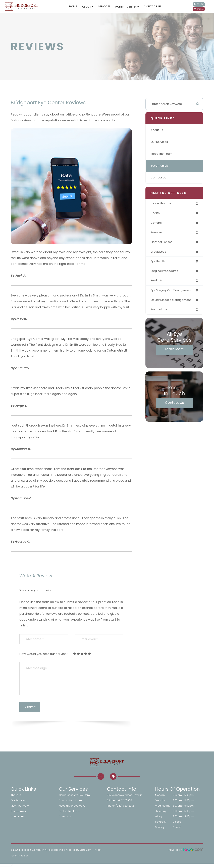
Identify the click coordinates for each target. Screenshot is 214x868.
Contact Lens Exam (71, 805)
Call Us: (189, 4)
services (157, 237)
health (155, 218)
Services (89, 9)
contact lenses (162, 247)
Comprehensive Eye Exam (75, 799)
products (157, 287)
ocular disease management (172, 306)
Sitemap (24, 860)
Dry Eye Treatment (70, 815)
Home (58, 9)
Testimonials (160, 170)
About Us (157, 134)
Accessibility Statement (78, 854)
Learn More (174, 356)
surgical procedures (165, 277)
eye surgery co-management (173, 296)
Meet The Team (162, 158)
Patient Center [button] (112, 9)
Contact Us (137, 9)
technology (159, 316)
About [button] (72, 9)
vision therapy (161, 208)
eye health (158, 267)
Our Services (160, 146)
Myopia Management (72, 810)
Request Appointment (189, 13)
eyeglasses (159, 257)
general (156, 228)
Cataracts (65, 821)
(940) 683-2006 (125, 810)
